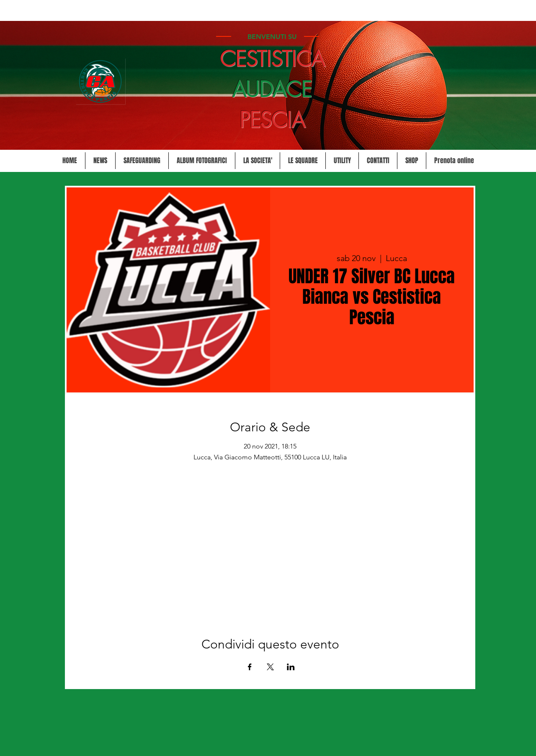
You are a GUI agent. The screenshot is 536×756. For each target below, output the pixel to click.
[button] (257, 161)
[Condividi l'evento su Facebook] (250, 667)
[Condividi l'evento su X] (270, 667)
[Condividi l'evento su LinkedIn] (291, 667)
